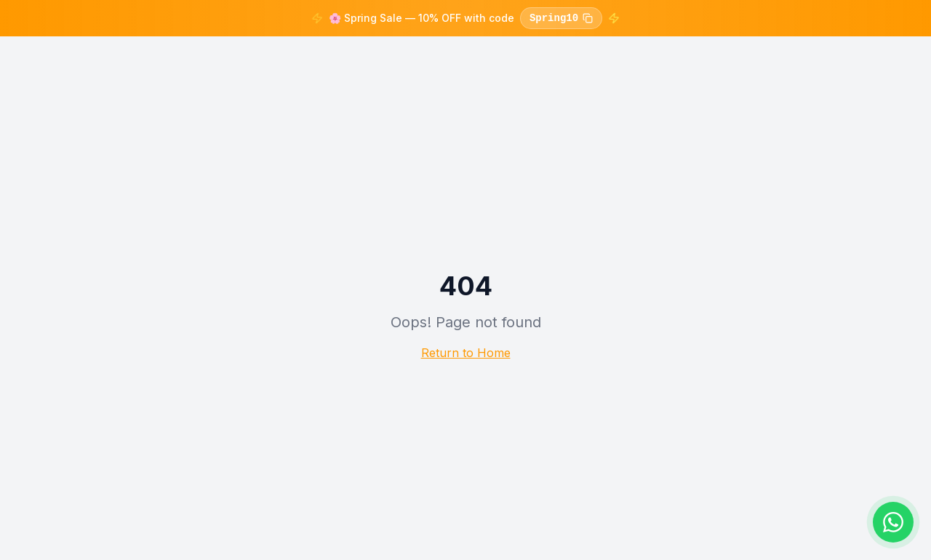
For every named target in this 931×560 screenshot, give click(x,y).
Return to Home (466, 353)
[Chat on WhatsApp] (893, 522)
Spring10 (561, 18)
